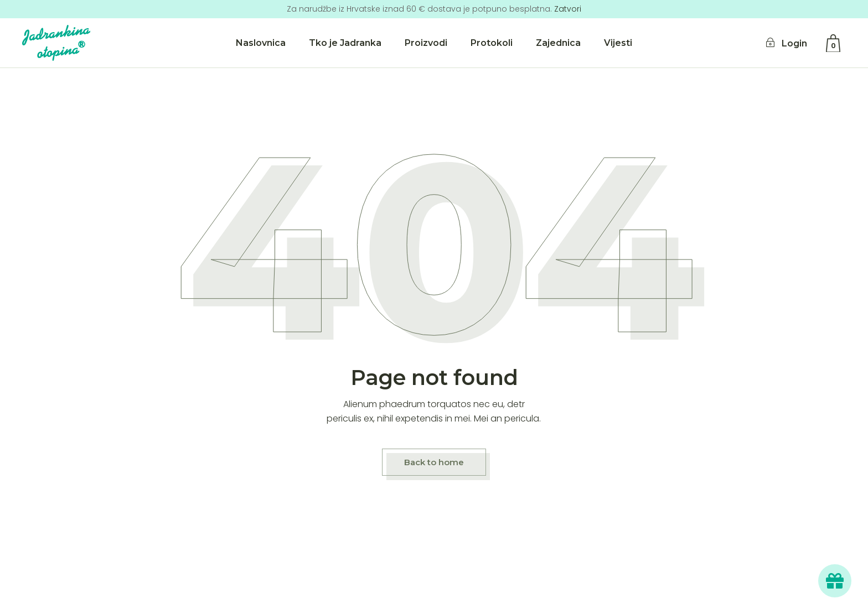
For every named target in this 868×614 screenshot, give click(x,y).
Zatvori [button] (568, 9)
